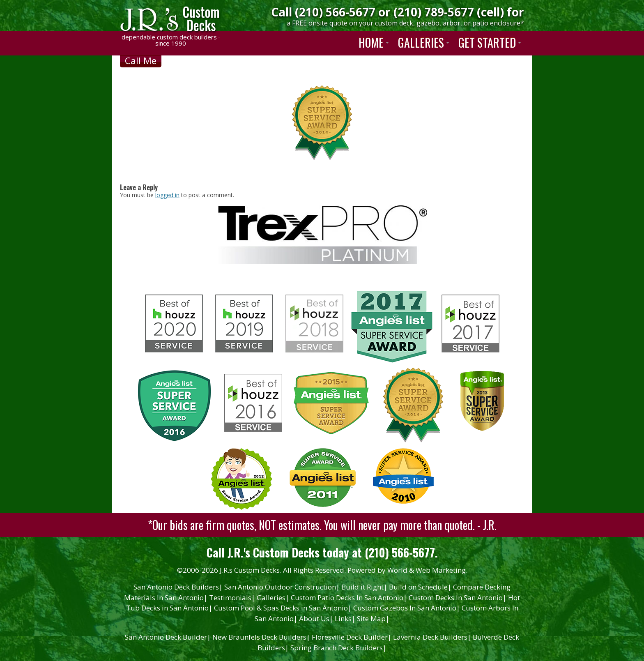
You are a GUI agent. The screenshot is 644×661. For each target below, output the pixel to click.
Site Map (373, 618)
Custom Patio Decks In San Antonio (349, 598)
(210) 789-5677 (434, 12)
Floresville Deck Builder (352, 637)
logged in (167, 195)
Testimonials (232, 598)
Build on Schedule (420, 587)
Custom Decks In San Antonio (458, 598)
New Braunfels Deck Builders (261, 637)
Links (345, 618)
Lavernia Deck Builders (432, 637)
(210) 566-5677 (335, 12)
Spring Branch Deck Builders (338, 648)
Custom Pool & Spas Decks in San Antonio (283, 608)
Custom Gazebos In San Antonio (407, 608)
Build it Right (364, 587)
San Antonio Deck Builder (168, 637)
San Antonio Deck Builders (178, 587)
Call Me (141, 60)
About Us (316, 618)
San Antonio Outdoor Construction (282, 587)
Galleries (273, 598)
